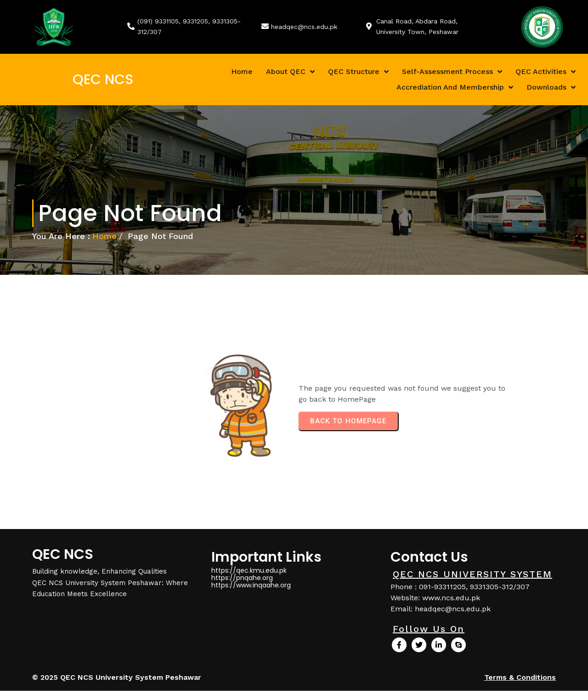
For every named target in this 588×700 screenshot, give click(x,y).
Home (105, 236)
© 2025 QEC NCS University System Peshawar (117, 677)
